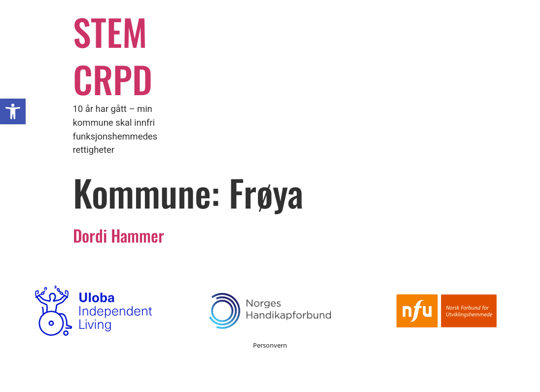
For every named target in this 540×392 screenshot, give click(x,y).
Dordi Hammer (119, 235)
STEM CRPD (113, 55)
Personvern (270, 345)
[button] (13, 111)
